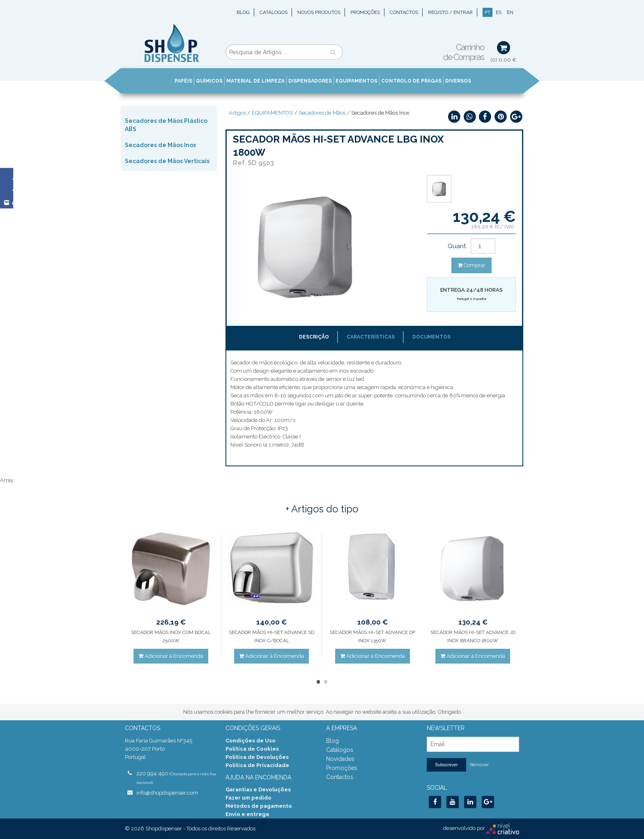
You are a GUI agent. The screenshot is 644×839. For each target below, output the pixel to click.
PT (488, 12)
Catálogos (274, 12)
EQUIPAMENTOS (272, 113)
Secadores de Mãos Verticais (167, 161)
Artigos (237, 113)
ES (499, 12)
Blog (243, 12)
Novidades (340, 759)
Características (371, 337)
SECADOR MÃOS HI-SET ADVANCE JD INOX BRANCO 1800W (473, 636)
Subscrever (446, 765)
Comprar (471, 265)
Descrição (314, 337)
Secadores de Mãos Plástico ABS (166, 125)
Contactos (404, 12)
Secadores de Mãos (322, 113)
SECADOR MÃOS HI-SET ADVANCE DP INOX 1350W (373, 636)
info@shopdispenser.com (167, 793)
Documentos (431, 337)
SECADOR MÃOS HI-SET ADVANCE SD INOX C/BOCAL (271, 636)
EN (510, 12)
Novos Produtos (319, 12)
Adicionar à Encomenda (171, 656)
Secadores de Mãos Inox (160, 145)
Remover (479, 765)
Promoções (365, 12)
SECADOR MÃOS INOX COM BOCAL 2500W (171, 636)
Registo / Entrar (450, 12)
